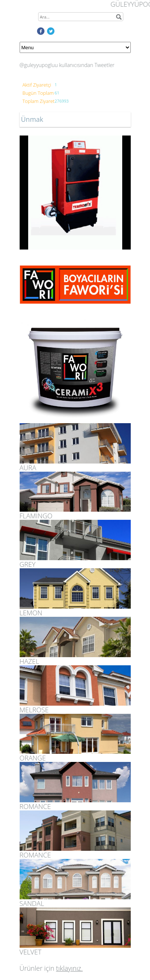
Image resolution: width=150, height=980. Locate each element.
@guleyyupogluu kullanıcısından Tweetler (67, 65)
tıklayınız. (69, 968)
